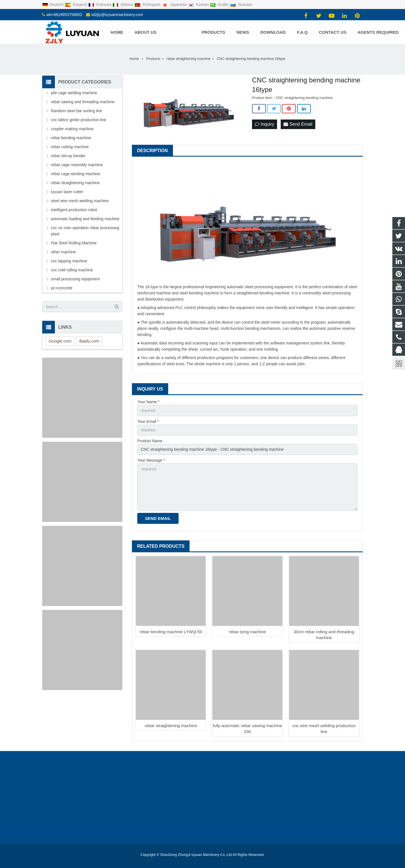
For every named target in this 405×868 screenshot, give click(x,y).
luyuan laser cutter (67, 192)
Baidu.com (89, 341)
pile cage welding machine (74, 93)
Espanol (76, 4)
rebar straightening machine (171, 726)
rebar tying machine (247, 632)
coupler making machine (72, 129)
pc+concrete (62, 288)
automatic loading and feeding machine (85, 219)
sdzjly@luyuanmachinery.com (117, 15)
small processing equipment (75, 279)
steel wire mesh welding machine (80, 201)
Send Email (298, 124)
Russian (241, 4)
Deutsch (53, 4)
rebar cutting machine (70, 147)
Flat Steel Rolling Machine (74, 243)
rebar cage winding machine (76, 174)
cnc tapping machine (69, 261)
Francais (100, 4)
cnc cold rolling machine (72, 270)
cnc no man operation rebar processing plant (85, 231)
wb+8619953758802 (64, 15)
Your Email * (148, 421)
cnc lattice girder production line (79, 120)
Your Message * (151, 460)
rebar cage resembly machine (77, 165)
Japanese (175, 4)
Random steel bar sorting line (76, 111)
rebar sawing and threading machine (83, 102)
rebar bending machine (71, 138)
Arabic (220, 4)
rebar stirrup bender (68, 156)
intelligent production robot (74, 210)
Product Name (150, 441)
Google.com (60, 341)
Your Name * (148, 402)
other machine (63, 252)
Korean (199, 4)
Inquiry (264, 124)
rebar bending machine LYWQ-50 (171, 632)
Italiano (123, 4)
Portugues (148, 4)
